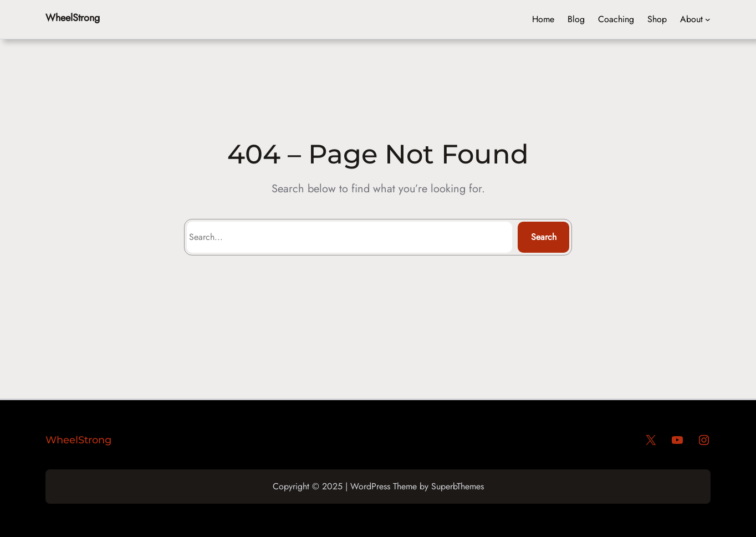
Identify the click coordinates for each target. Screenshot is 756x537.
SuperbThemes (458, 486)
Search (544, 237)
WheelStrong (73, 18)
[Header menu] (708, 19)
